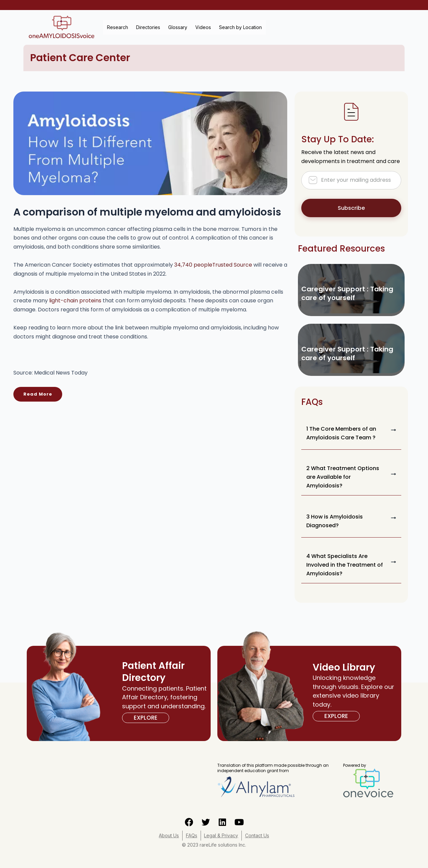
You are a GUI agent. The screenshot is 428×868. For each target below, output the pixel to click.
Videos (203, 27)
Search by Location (240, 27)
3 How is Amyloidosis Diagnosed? (335, 521)
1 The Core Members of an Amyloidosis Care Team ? (341, 433)
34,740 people (213, 265)
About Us (169, 835)
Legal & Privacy (221, 835)
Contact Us (257, 835)
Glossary (178, 27)
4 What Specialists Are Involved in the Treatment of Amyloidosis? (345, 565)
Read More (38, 394)
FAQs (192, 835)
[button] (351, 433)
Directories (148, 27)
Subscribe (351, 208)
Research (118, 27)
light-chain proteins (75, 301)
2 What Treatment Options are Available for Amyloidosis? (343, 477)
